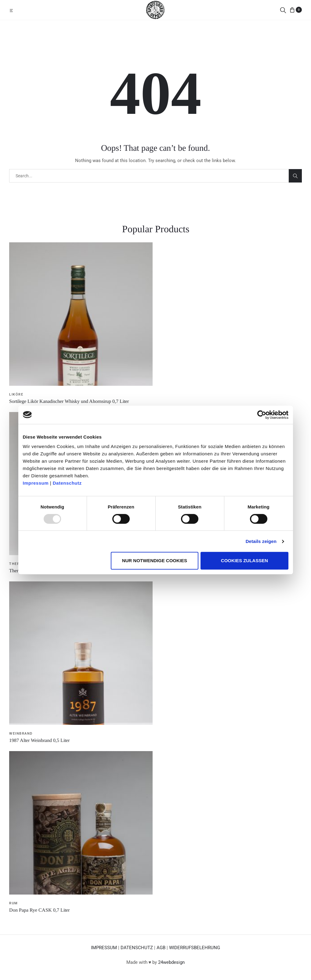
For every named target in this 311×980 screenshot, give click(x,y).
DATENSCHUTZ (137, 948)
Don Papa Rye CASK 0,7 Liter (39, 910)
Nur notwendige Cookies (155, 561)
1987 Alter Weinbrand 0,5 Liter (39, 740)
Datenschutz (67, 483)
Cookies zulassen (244, 561)
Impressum (36, 483)
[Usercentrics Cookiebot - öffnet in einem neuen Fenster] (262, 415)
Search (295, 176)
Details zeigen (261, 541)
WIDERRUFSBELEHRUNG (195, 948)
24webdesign (171, 962)
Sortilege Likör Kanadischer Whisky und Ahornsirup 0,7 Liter (69, 401)
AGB (161, 948)
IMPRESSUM (104, 948)
